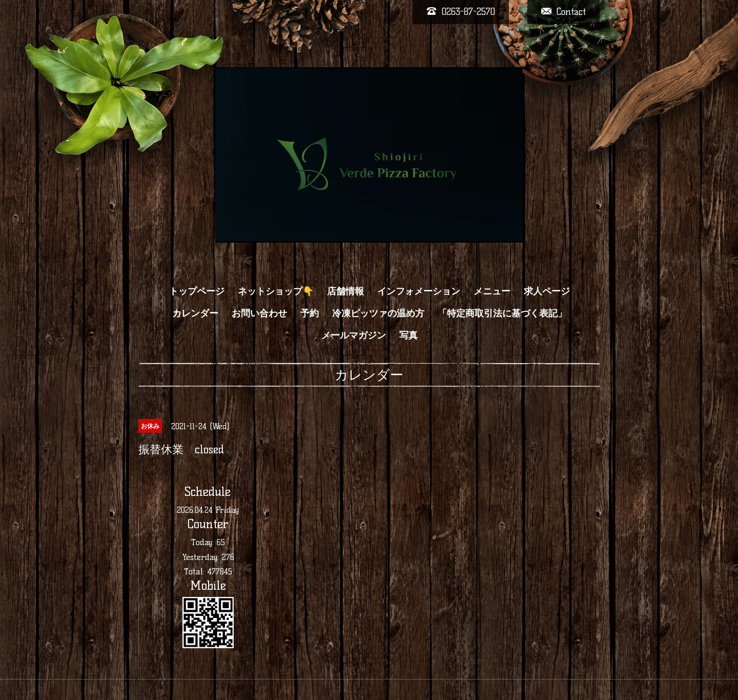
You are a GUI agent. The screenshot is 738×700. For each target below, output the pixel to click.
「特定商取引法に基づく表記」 (502, 313)
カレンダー (195, 313)
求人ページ (547, 291)
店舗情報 (345, 291)
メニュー (492, 291)
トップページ (197, 291)
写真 (408, 335)
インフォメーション (419, 291)
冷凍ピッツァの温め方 (378, 313)
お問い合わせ (259, 313)
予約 (310, 313)
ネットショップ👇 (276, 291)
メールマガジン (354, 335)
